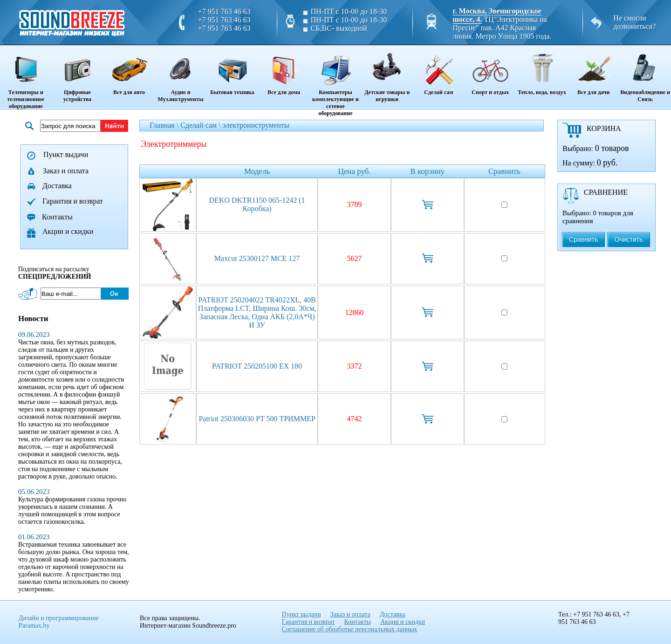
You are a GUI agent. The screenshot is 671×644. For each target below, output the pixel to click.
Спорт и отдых (490, 71)
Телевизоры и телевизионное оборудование (26, 78)
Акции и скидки (68, 231)
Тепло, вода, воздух (542, 71)
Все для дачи (593, 71)
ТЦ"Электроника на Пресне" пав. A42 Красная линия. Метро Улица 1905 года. (502, 28)
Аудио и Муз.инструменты (181, 74)
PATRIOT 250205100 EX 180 (257, 366)
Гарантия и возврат (73, 201)
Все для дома (284, 71)
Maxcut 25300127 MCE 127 (257, 258)
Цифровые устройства (78, 74)
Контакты (57, 217)
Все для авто (129, 71)
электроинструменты (256, 125)
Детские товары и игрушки (387, 74)
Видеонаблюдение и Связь (645, 74)
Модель (257, 171)
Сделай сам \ (202, 125)
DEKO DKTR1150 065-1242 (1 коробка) (257, 204)
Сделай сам (439, 71)
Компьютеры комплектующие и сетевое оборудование (336, 81)
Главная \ (165, 125)
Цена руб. (355, 171)
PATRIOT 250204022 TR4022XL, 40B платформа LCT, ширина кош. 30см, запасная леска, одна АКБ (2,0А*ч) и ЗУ (257, 312)
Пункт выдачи (66, 154)
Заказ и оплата (66, 171)
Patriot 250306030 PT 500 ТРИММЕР (257, 419)
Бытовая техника (232, 71)
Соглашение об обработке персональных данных (350, 629)
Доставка (57, 186)
